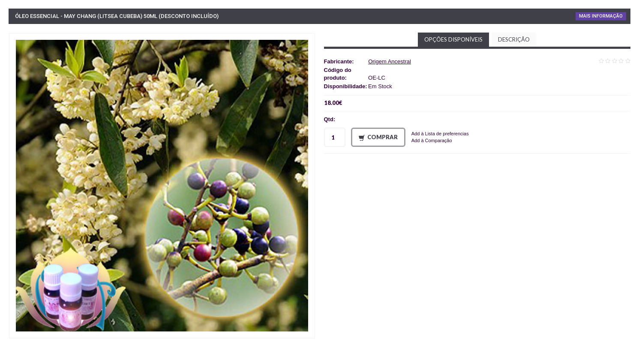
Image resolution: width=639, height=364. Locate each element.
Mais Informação (601, 16)
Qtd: (330, 119)
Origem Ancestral (390, 61)
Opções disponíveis (453, 39)
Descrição (514, 39)
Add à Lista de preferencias (440, 134)
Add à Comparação (432, 140)
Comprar (378, 137)
